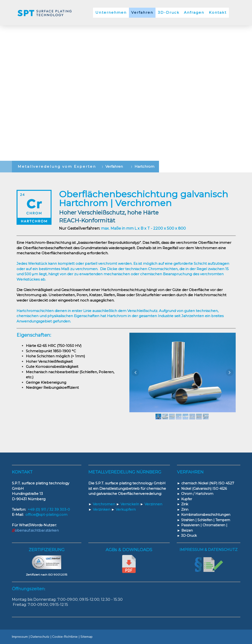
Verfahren (142, 12)
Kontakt (218, 12)
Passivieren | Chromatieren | (204, 525)
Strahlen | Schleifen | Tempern (206, 520)
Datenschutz (40, 637)
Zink (185, 504)
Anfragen (194, 12)
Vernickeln (128, 504)
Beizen (187, 530)
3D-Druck (169, 12)
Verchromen (102, 504)
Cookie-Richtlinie (65, 637)
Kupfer (186, 499)
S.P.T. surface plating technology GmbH (130, 483)
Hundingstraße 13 (27, 494)
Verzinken (99, 509)
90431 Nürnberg (31, 499)
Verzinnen (151, 504)
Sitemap (86, 637)
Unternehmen (111, 12)
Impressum (20, 637)
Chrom (187, 494)
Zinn (185, 510)
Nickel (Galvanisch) (196, 489)
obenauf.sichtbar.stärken (37, 530)
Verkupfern (123, 509)
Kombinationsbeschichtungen (206, 515)
